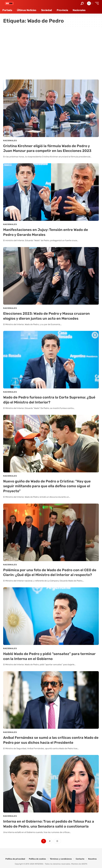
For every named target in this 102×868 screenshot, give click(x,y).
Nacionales (10, 141)
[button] (82, 3)
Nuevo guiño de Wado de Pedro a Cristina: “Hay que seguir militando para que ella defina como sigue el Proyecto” (47, 486)
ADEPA (84, 864)
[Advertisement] (51, 52)
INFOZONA (39, 864)
